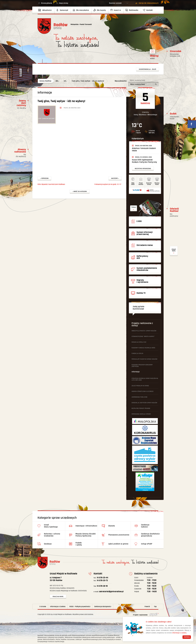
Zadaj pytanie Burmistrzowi (139, 308)
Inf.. (65, 81)
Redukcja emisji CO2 (139, 342)
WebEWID (133, 184)
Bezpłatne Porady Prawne (141, 408)
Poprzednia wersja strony (141, 414)
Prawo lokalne (141, 184)
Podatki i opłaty (79, 544)
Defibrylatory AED (174, 251)
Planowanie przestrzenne (119, 535)
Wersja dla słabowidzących (149, 3)
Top (155, 607)
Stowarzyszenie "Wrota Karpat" (143, 336)
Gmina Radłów (45, 81)
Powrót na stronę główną (53, 26)
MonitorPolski (157, 184)
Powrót (147, 607)
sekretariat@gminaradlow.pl (109, 592)
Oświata (112, 526)
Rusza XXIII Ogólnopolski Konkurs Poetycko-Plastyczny (144, 161)
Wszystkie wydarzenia (143, 169)
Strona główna (46, 3)
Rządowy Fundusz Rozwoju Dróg (143, 348)
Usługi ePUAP (147, 544)
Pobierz (134, 207)
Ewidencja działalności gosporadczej (150, 535)
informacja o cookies (179, 633)
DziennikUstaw (149, 184)
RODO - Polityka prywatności (80, 607)
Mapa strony (64, 3)
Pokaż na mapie (58, 597)
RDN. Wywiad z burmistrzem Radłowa (51, 184)
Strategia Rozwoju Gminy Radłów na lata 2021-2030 (145, 379)
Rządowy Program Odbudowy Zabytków (142, 366)
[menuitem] (46, 10)
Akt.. (57, 81)
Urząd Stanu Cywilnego (51, 526)
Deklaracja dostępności (103, 607)
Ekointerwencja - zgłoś (148, 69)
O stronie (43, 607)
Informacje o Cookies (58, 607)
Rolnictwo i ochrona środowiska (52, 535)
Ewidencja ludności (145, 526)
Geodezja (48, 544)
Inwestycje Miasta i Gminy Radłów (144, 331)
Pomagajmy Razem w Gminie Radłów (144, 359)
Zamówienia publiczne (139, 397)
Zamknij (187, 637)
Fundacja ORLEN (137, 353)
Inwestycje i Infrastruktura (86, 526)
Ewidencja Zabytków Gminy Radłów (144, 403)
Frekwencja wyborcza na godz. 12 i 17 (108, 184)
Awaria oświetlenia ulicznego (142, 391)
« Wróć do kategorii (80, 191)
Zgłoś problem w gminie (140, 386)
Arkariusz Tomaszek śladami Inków (144, 150)
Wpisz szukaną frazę (137, 80)
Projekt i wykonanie (146, 615)
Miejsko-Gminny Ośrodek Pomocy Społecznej (86, 535)
